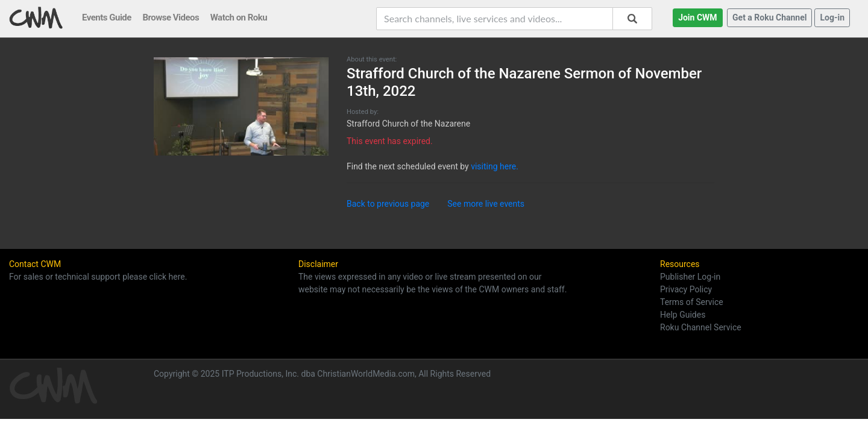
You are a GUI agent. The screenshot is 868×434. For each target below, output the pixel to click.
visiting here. (495, 166)
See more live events (486, 204)
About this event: (372, 59)
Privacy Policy (686, 289)
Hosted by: (363, 112)
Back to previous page (388, 204)
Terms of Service (692, 302)
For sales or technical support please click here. (98, 277)
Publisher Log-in (690, 277)
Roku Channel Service (701, 327)
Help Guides (683, 315)
